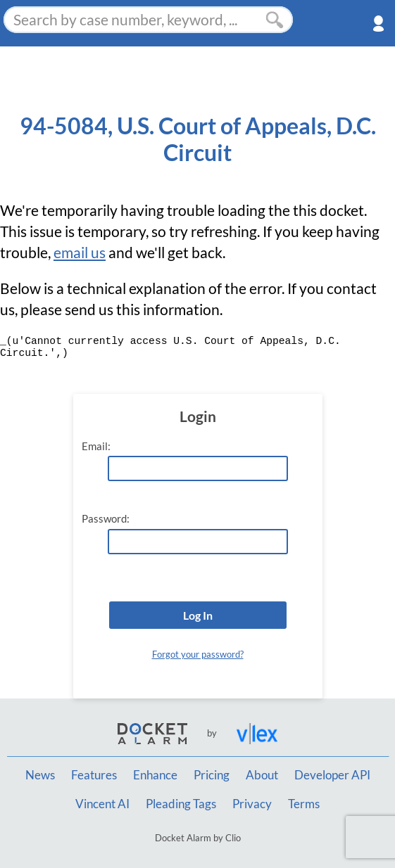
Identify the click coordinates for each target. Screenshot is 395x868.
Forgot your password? (198, 654)
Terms (304, 804)
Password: (106, 519)
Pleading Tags (181, 804)
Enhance (155, 775)
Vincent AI (102, 804)
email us (80, 253)
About (262, 775)
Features (94, 775)
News (40, 775)
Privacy (252, 804)
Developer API (332, 775)
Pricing (212, 775)
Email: (96, 446)
